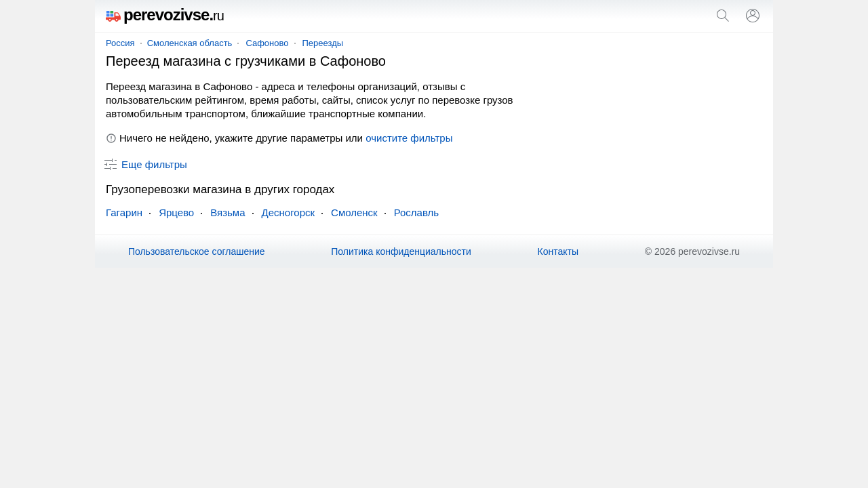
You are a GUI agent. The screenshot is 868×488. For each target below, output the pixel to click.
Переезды (323, 43)
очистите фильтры (409, 138)
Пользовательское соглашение (197, 251)
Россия (120, 43)
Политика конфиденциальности (401, 251)
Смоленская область (190, 43)
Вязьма (228, 212)
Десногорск (289, 212)
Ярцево (176, 212)
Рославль (416, 212)
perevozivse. (165, 15)
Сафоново (267, 43)
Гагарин (124, 212)
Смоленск (354, 212)
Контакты (558, 251)
